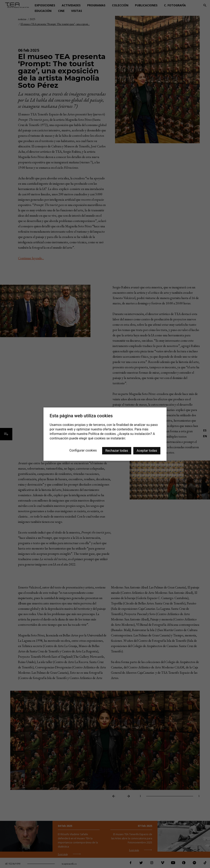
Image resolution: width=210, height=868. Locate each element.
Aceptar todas (147, 451)
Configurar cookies (83, 450)
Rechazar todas (117, 451)
